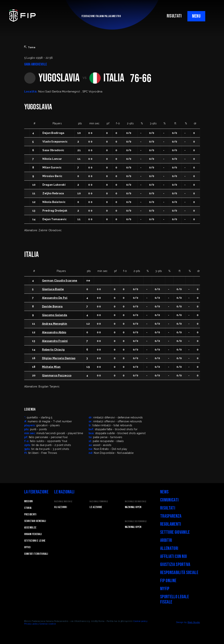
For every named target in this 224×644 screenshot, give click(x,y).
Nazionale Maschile (63, 502)
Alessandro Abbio (54, 332)
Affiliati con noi (173, 557)
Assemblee (30, 528)
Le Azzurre (96, 507)
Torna (30, 47)
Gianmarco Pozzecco (57, 375)
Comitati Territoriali (36, 554)
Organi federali (33, 534)
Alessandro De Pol (55, 298)
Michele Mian (51, 367)
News (164, 492)
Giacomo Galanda (55, 315)
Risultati (168, 508)
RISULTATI (174, 16)
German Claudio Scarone (60, 281)
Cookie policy (140, 621)
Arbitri (166, 540)
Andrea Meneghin (55, 324)
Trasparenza (171, 516)
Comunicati (169, 500)
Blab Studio (194, 622)
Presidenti (30, 515)
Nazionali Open (133, 507)
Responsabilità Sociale (179, 573)
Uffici (27, 547)
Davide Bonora (52, 306)
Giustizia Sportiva (175, 565)
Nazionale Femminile (99, 502)
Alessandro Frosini (55, 341)
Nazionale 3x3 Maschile (136, 502)
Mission (28, 501)
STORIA (28, 508)
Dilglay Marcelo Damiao (59, 358)
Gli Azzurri (61, 507)
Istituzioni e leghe (35, 541)
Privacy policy (32, 624)
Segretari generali (35, 521)
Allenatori (169, 548)
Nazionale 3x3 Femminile (136, 521)
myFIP (165, 589)
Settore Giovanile (175, 532)
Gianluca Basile (53, 289)
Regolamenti (171, 524)
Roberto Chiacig (53, 350)
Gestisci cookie (48, 624)
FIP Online (168, 581)
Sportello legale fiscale (175, 599)
